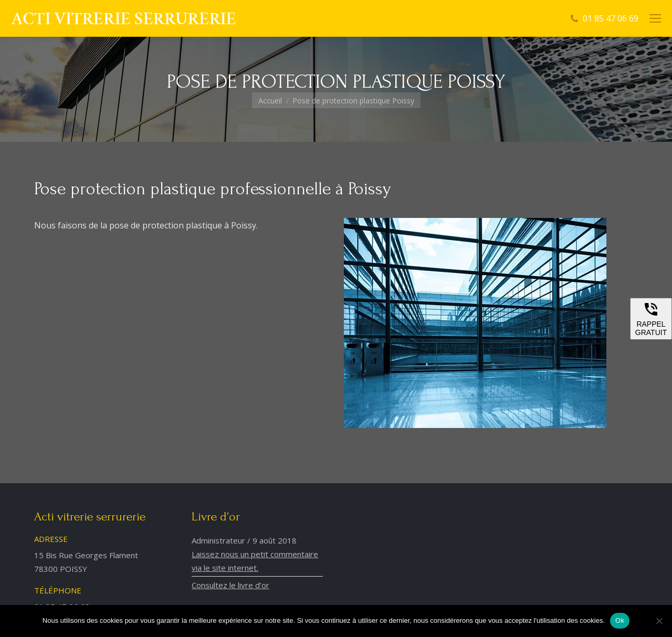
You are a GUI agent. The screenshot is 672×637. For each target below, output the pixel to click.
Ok (620, 620)
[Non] (659, 621)
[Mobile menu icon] (655, 18)
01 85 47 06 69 (611, 18)
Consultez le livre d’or (230, 585)
